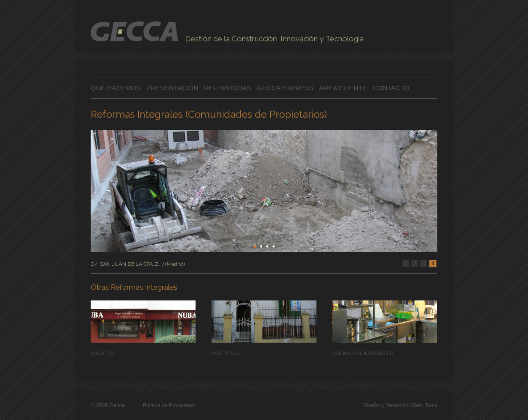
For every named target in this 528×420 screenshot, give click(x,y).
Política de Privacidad (168, 405)
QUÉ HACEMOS (116, 88)
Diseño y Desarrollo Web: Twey (400, 405)
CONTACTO (391, 88)
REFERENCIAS (228, 88)
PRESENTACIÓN (173, 88)
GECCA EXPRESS (285, 88)
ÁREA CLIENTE (343, 88)
